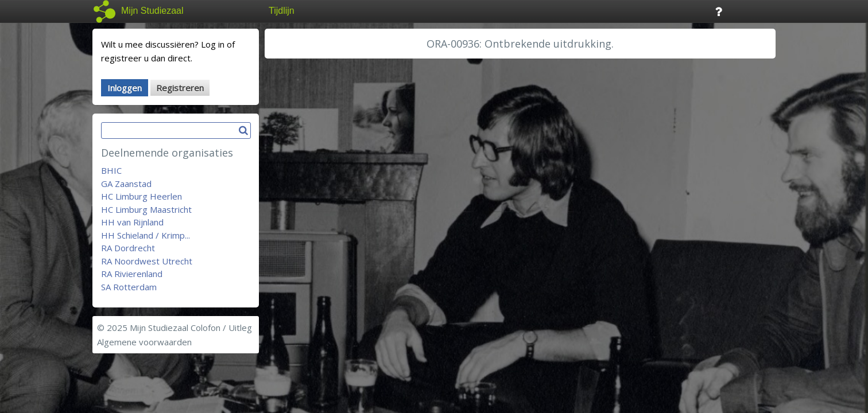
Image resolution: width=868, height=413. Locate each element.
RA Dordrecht (128, 248)
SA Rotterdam (129, 287)
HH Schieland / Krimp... (146, 235)
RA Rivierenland (132, 274)
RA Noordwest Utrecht (147, 261)
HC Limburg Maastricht (146, 209)
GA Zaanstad (126, 184)
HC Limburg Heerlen (142, 196)
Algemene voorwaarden (144, 342)
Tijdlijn (282, 11)
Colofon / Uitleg (221, 328)
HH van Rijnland (132, 222)
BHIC (111, 170)
